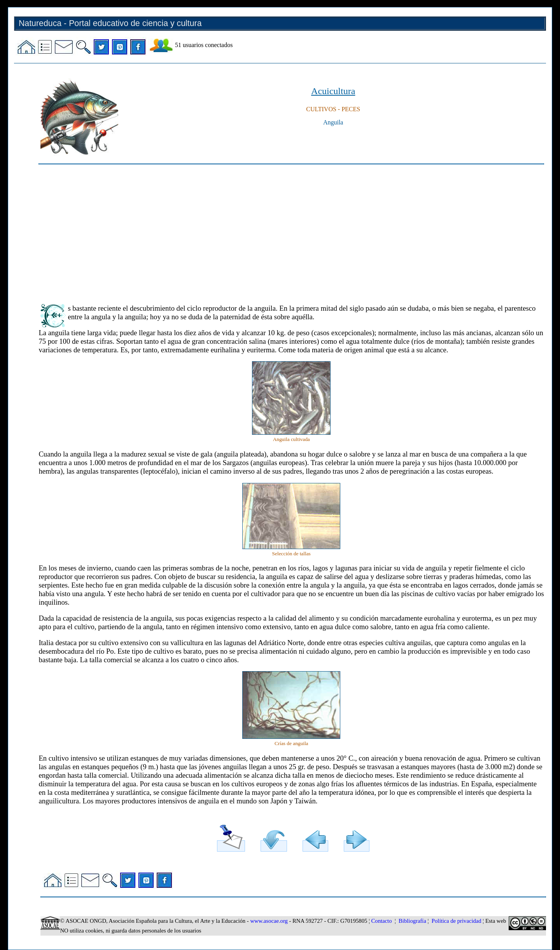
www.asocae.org (269, 921)
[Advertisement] (272, 231)
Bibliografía (412, 921)
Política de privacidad (457, 921)
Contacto (382, 921)
